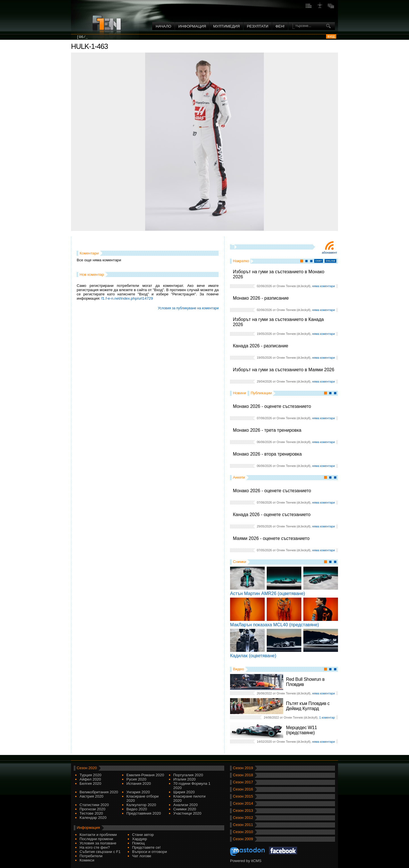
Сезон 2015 (243, 796)
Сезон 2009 (243, 839)
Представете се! (146, 847)
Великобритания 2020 (99, 792)
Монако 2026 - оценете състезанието (272, 406)
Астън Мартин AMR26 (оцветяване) (268, 593)
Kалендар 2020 (93, 818)
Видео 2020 (137, 809)
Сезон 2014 (243, 803)
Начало (163, 26)
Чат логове (142, 856)
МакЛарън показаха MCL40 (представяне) (275, 625)
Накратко (241, 261)
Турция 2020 (90, 775)
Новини (239, 393)
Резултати (257, 26)
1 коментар (327, 717)
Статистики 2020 (94, 805)
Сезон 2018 (243, 775)
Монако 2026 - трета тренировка (267, 430)
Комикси (87, 860)
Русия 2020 (136, 779)
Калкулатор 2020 (141, 805)
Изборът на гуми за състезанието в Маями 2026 (284, 370)
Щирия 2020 (184, 792)
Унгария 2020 (138, 792)
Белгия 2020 (90, 784)
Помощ (138, 843)
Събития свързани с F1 (100, 852)
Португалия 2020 (188, 775)
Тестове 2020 (91, 813)
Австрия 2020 (91, 796)
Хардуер (140, 839)
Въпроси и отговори (150, 852)
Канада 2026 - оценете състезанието (272, 515)
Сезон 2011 (243, 825)
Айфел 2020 (90, 779)
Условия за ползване (98, 843)
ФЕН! (280, 26)
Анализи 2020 (185, 805)
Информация (192, 26)
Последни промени (96, 839)
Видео (238, 669)
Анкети (239, 477)
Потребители (91, 856)
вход (331, 36)
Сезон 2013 (243, 810)
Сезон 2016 (243, 789)
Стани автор (143, 835)
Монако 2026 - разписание (261, 298)
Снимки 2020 (185, 809)
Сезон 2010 (243, 832)
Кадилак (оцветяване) (253, 656)
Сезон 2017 (243, 782)
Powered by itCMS (246, 861)
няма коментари (324, 286)
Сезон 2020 (87, 768)
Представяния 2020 (144, 813)
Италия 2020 (184, 779)
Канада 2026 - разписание (261, 346)
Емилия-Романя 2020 (145, 775)
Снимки (240, 562)
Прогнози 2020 (92, 809)
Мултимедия (226, 26)
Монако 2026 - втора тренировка (267, 454)
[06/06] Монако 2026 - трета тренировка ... (123, 37)
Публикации (261, 393)
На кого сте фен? (95, 847)
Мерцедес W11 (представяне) (301, 730)
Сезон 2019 (243, 768)
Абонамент (329, 253)
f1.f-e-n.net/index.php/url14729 (127, 298)
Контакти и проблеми (98, 835)
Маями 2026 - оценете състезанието (271, 538)
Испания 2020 (139, 784)
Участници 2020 (187, 813)
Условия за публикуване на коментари (188, 308)
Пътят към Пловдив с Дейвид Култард (308, 706)
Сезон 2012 (243, 818)
